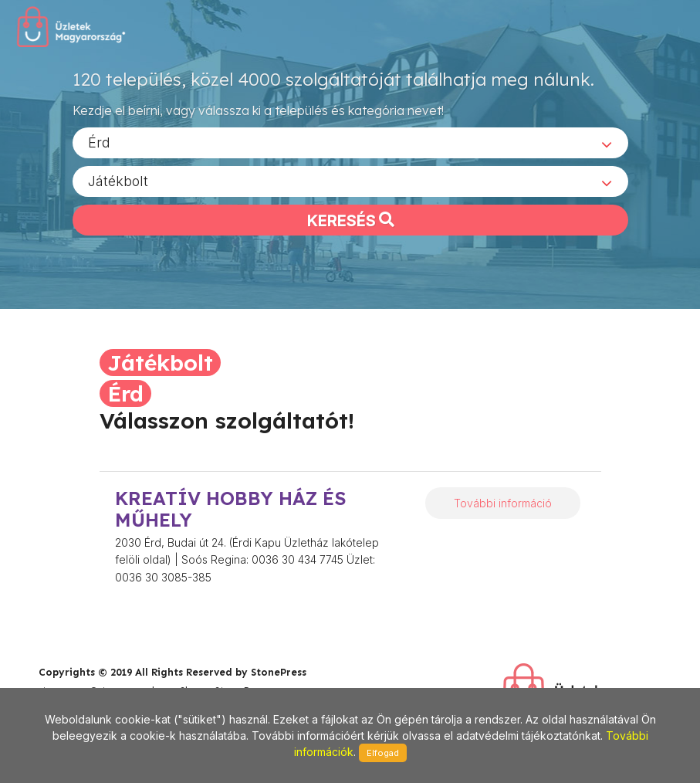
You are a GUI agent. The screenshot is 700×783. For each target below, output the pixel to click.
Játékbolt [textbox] (118, 180)
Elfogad (383, 753)
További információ (503, 503)
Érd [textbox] (99, 142)
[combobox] (350, 142)
